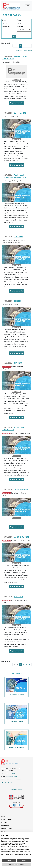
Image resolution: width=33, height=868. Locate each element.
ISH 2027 (17, 301)
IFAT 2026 (18, 363)
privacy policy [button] (21, 840)
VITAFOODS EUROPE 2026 (13, 429)
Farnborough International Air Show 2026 (14, 176)
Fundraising (5, 822)
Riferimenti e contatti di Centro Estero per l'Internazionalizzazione (15, 763)
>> (30, 46)
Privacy (3, 832)
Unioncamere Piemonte (17, 805)
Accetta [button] (24, 860)
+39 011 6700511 (11, 774)
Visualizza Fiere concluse (24, 50)
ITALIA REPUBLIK (21, 489)
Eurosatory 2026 (21, 113)
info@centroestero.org (12, 776)
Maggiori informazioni (16, 103)
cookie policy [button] (25, 846)
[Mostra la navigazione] (28, 6)
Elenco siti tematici (6, 829)
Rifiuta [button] (9, 860)
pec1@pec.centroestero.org (13, 779)
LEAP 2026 (18, 237)
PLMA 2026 (18, 597)
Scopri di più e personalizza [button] (16, 864)
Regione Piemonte (17, 797)
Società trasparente (7, 819)
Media (3, 816)
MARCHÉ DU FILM (21, 537)
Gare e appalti (5, 825)
